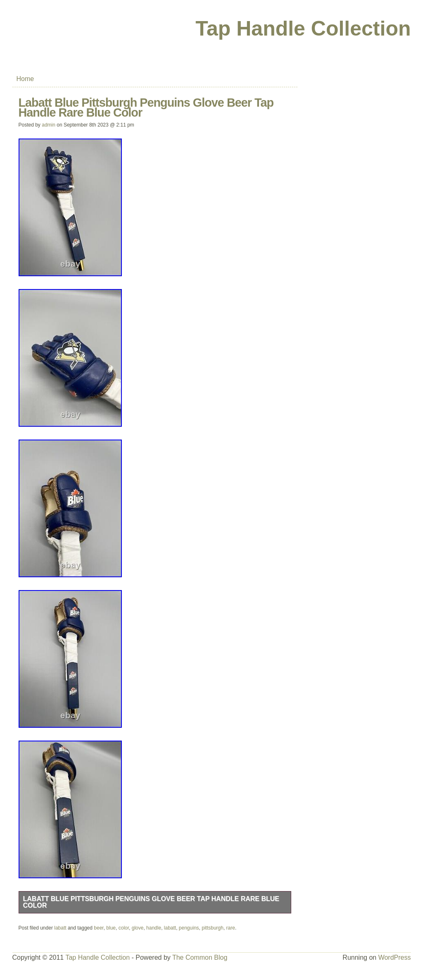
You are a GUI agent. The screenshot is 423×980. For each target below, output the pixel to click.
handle (154, 928)
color (124, 928)
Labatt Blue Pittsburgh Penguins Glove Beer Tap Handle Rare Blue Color (151, 902)
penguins (189, 928)
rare (231, 928)
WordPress (395, 957)
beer (99, 928)
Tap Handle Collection (303, 29)
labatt (60, 928)
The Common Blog (200, 957)
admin (49, 125)
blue (111, 928)
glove (138, 928)
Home (25, 79)
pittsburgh (213, 928)
